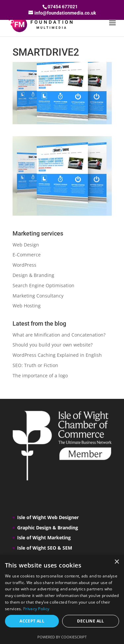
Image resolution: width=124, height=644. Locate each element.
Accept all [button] (32, 621)
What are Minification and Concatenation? (59, 335)
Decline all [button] (90, 621)
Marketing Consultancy (38, 296)
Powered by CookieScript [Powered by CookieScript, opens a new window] (62, 637)
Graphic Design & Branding (48, 528)
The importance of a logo (40, 376)
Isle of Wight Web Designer (48, 517)
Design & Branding (33, 275)
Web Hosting (27, 306)
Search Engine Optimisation (43, 285)
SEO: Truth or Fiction (35, 365)
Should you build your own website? (53, 345)
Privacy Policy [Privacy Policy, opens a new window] (36, 609)
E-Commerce (27, 255)
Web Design (26, 245)
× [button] (117, 562)
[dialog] (62, 599)
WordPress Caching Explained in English (57, 355)
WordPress (24, 265)
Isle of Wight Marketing (44, 537)
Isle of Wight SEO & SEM (45, 548)
